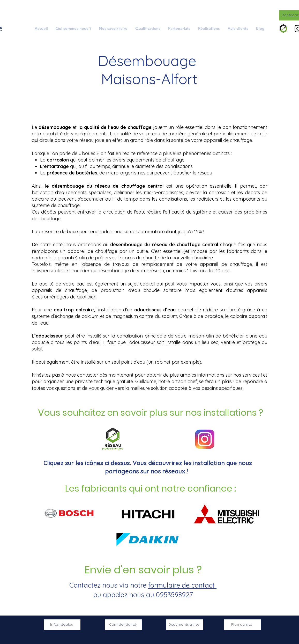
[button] (113, 28)
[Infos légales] (62, 625)
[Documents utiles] (185, 625)
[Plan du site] (242, 625)
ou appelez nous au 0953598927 (143, 595)
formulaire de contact (182, 585)
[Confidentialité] (123, 625)
